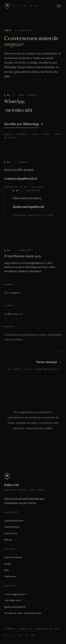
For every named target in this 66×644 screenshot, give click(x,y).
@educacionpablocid (28, 207)
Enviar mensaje (49, 362)
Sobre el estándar (13, 557)
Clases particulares (14, 521)
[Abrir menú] (58, 6)
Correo (8, 306)
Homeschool (11, 533)
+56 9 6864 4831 (13, 600)
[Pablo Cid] (7, 6)
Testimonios (10, 576)
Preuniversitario (12, 527)
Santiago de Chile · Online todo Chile (23, 613)
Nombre (8, 285)
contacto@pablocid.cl (21, 178)
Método (8, 540)
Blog (6, 570)
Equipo (8, 564)
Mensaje (9, 327)
